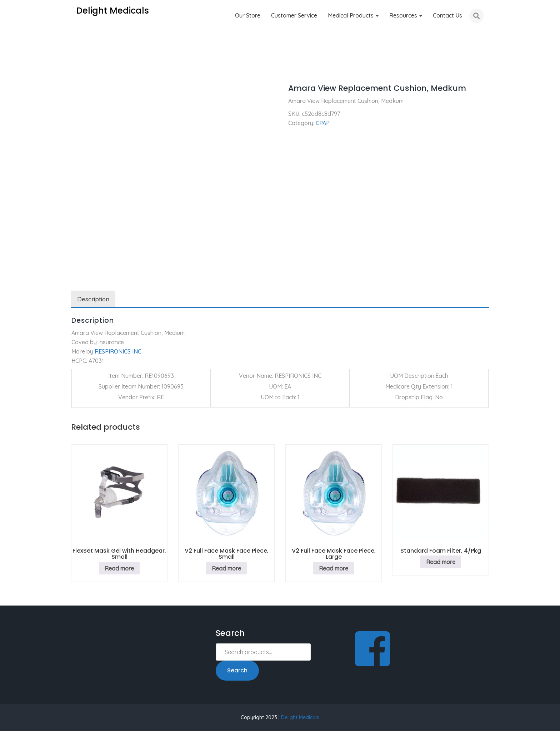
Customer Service (294, 15)
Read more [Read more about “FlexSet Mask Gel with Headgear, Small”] (119, 568)
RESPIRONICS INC (118, 351)
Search (237, 670)
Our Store (248, 15)
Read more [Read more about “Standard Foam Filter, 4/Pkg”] (441, 562)
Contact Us (447, 15)
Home (79, 68)
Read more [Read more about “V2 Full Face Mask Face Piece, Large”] (334, 568)
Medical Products (353, 15)
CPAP (103, 68)
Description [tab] (93, 299)
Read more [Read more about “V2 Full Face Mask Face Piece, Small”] (226, 568)
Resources (406, 15)
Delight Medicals (300, 717)
